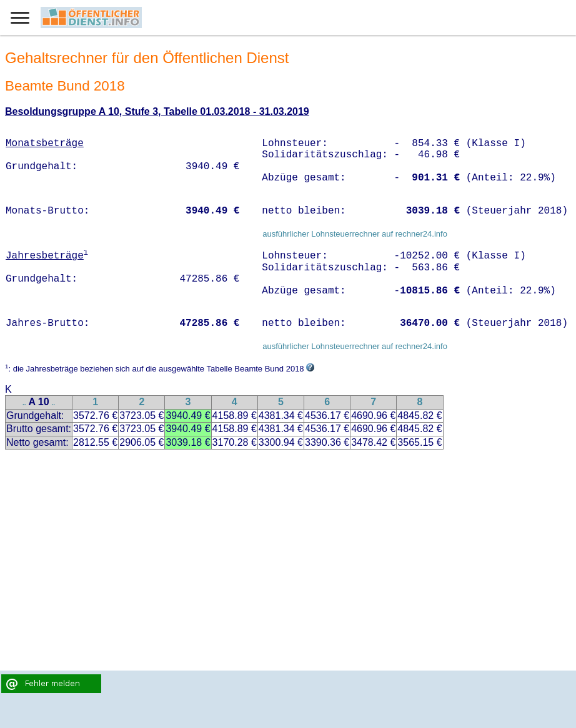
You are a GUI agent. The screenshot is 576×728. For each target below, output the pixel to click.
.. (24, 403)
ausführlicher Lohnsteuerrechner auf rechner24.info (355, 234)
